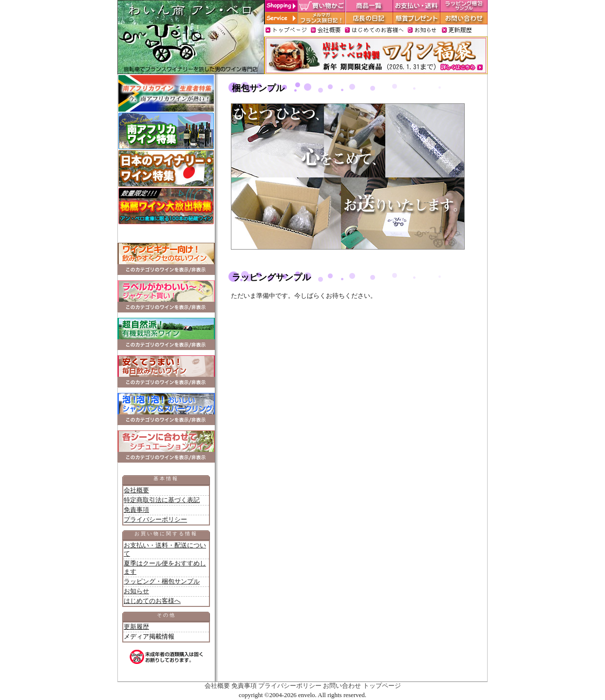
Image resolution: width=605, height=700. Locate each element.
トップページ (382, 686)
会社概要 (136, 490)
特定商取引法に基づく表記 (162, 500)
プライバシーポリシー (155, 519)
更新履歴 (136, 627)
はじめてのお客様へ (152, 601)
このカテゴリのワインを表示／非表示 (166, 270)
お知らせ (136, 591)
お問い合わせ (342, 686)
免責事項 (136, 510)
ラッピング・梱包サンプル (162, 581)
